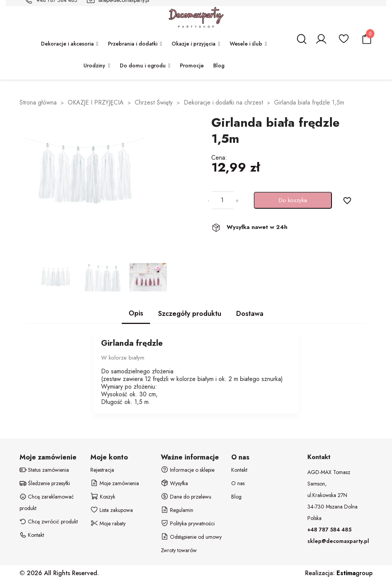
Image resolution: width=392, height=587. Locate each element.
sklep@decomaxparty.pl (338, 541)
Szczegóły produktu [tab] (190, 314)
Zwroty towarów (179, 550)
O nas (238, 483)
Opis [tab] (136, 313)
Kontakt (239, 470)
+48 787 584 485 (329, 530)
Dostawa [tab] (250, 314)
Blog (236, 497)
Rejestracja (102, 470)
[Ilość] (222, 200)
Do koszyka (293, 200)
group (354, 573)
